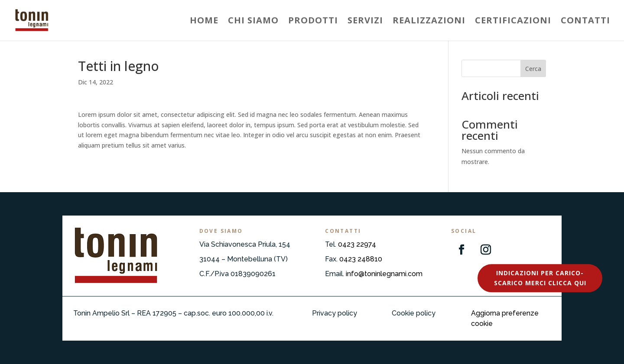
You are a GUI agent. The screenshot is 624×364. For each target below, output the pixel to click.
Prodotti (313, 22)
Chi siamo (253, 22)
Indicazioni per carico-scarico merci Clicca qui (540, 278)
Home (204, 22)
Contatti (585, 22)
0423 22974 (357, 244)
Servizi (365, 22)
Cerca (533, 69)
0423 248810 (361, 259)
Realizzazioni (429, 22)
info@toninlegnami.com (384, 274)
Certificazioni (513, 22)
